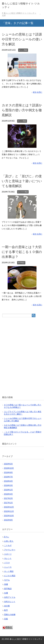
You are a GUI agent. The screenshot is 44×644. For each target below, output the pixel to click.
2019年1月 (8, 490)
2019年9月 (8, 473)
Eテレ (7, 537)
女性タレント (10, 602)
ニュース (8, 567)
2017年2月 (8, 498)
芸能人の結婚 (10, 615)
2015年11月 (9, 511)
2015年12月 (9, 507)
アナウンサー (10, 550)
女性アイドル (10, 597)
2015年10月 (9, 516)
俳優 (6, 584)
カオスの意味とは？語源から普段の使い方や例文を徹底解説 (22, 110)
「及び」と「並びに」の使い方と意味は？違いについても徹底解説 (22, 181)
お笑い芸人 (9, 541)
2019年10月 (9, 468)
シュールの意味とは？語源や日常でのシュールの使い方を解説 (22, 39)
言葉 (6, 619)
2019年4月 (8, 481)
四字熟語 (21, 263)
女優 (6, 593)
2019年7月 (8, 477)
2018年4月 (8, 494)
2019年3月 (8, 485)
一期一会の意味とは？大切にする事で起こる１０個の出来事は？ (22, 252)
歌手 (6, 610)
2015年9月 (8, 520)
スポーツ (8, 554)
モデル (7, 580)
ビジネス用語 (23, 192)
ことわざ (8, 546)
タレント (8, 558)
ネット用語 (23, 50)
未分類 (7, 606)
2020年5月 (8, 464)
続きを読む (38, 92)
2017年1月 (8, 503)
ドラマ (7, 563)
